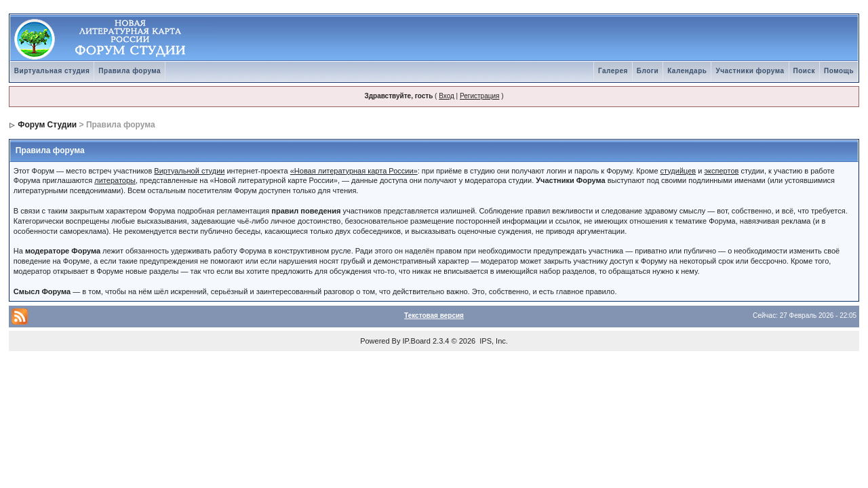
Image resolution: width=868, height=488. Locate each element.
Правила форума (130, 71)
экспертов (721, 171)
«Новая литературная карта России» (354, 171)
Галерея (613, 71)
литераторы (115, 180)
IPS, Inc (493, 341)
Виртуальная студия (52, 71)
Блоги (648, 71)
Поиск (805, 71)
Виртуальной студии (189, 171)
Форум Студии (47, 125)
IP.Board (417, 341)
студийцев (678, 171)
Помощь (839, 71)
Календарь (687, 71)
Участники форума (750, 71)
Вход (447, 96)
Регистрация (479, 96)
